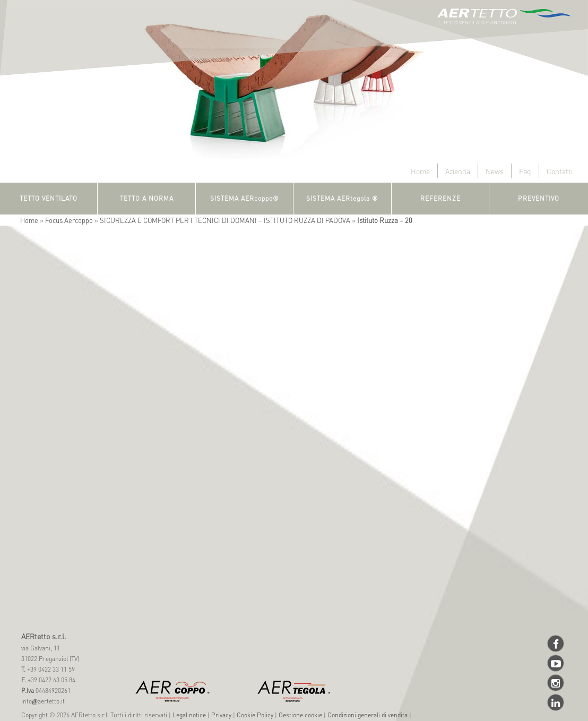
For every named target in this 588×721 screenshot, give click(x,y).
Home (420, 171)
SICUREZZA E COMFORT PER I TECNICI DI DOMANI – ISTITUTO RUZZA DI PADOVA (225, 220)
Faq (525, 171)
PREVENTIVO (539, 198)
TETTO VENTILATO (49, 198)
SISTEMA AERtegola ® (342, 198)
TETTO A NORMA (147, 198)
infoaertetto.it (43, 701)
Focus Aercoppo (69, 220)
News (495, 171)
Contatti (560, 171)
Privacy (221, 715)
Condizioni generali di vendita (367, 715)
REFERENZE (440, 198)
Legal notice (189, 715)
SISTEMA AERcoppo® (245, 198)
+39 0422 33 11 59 (50, 669)
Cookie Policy (255, 715)
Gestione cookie (300, 715)
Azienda (458, 171)
